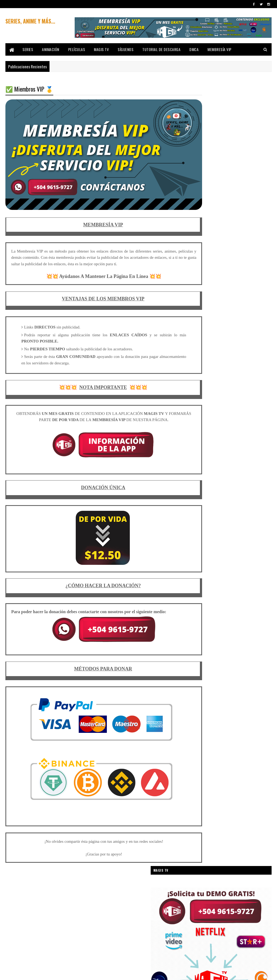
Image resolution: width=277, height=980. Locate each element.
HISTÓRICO (226, 581)
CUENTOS (227, 525)
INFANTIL (253, 581)
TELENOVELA (202, 714)
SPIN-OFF (235, 695)
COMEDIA (249, 477)
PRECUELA (201, 667)
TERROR (230, 714)
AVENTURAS (202, 421)
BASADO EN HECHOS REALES (213, 430)
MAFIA (232, 600)
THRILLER (201, 723)
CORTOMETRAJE (231, 515)
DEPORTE (232, 534)
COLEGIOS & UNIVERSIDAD (212, 477)
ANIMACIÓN (51, 49)
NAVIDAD (225, 638)
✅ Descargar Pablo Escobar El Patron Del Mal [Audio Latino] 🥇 (242, 281)
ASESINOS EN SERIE (247, 411)
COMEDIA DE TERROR (208, 496)
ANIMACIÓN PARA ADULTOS (212, 402)
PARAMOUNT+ (238, 648)
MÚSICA (231, 629)
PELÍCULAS (77, 49)
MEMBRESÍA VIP (220, 49)
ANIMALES (250, 402)
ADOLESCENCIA (231, 373)
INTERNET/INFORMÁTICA (210, 591)
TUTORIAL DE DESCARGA (161, 49)
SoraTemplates (31, 973)
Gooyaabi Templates (76, 973)
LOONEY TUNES (204, 600)
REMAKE (227, 667)
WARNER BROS (204, 742)
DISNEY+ (227, 544)
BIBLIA (199, 440)
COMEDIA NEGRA (242, 506)
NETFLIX (252, 638)
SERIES (28, 49)
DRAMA (199, 563)
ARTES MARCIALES (207, 411)
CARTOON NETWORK (208, 449)
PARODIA (200, 657)
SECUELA (200, 685)
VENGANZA (201, 733)
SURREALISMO (240, 704)
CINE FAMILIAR (204, 459)
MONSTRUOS (203, 629)
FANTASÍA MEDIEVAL (207, 572)
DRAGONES (234, 553)
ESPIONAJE (252, 563)
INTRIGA (245, 591)
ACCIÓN (199, 373)
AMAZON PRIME (204, 383)
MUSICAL (200, 638)
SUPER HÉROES (205, 704)
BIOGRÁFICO (225, 440)
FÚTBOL (200, 581)
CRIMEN (199, 525)
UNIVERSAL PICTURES (237, 723)
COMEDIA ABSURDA (207, 487)
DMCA (194, 49)
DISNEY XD (201, 544)
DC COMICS (202, 534)
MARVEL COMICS (205, 619)
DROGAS (225, 563)
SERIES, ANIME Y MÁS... (30, 21)
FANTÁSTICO (243, 572)
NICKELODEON (203, 648)
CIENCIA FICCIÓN (246, 449)
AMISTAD (234, 383)
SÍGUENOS (126, 49)
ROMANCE (240, 676)
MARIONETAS (228, 610)
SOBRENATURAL (205, 695)
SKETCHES (253, 685)
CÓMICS (200, 515)
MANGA (199, 610)
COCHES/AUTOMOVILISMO (211, 468)
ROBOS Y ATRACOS (207, 676)
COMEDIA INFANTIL (247, 496)
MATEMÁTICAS (242, 619)
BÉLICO (250, 430)
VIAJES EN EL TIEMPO (235, 733)
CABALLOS (254, 440)
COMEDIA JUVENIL (206, 506)
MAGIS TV (101, 49)
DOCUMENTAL (203, 553)
